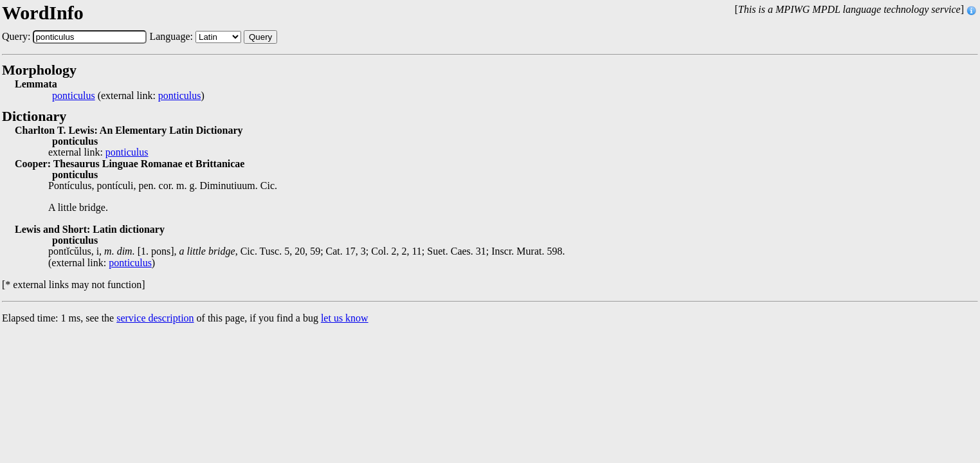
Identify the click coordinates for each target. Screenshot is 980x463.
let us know (345, 318)
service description (155, 318)
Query (260, 37)
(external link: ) (128, 96)
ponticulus (74, 96)
